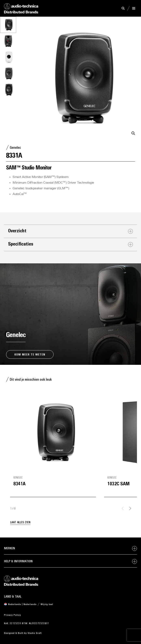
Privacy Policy (12, 615)
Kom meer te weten (30, 355)
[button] (133, 133)
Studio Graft (35, 633)
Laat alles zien (20, 523)
